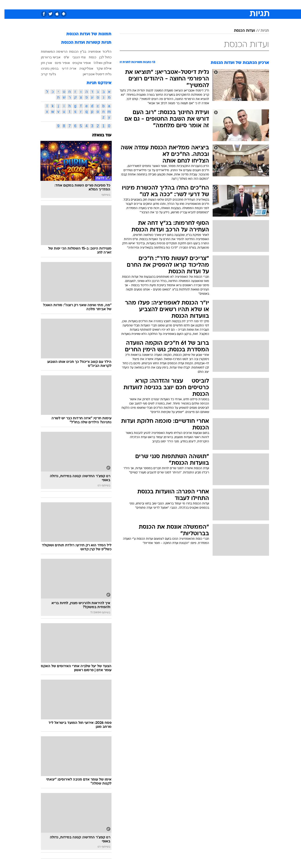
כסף (175, 5)
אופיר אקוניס (77, 63)
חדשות (234, 5)
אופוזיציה (90, 52)
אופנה (97, 5)
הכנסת (69, 52)
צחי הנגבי (75, 57)
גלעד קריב (44, 74)
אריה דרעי (65, 68)
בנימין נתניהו (45, 68)
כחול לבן (101, 57)
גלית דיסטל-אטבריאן (93, 74)
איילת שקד (99, 68)
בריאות (148, 5)
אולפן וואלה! (98, 63)
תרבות (202, 5)
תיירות (132, 5)
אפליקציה (82, 68)
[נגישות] (6, 5)
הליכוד (102, 52)
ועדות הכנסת (240, 31)
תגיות (260, 31)
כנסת (88, 57)
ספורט (218, 5)
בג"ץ (79, 52)
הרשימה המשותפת (50, 52)
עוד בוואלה (97, 135)
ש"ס (62, 57)
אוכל (162, 5)
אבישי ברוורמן (46, 57)
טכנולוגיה (114, 5)
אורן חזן (42, 63)
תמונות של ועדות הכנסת (84, 34)
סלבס (188, 5)
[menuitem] (231, 5)
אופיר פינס (58, 63)
